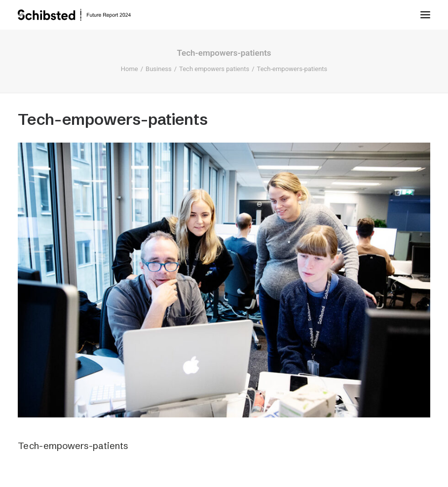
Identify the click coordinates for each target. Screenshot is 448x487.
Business (159, 69)
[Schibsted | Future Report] (84, 15)
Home (130, 69)
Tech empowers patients (214, 69)
